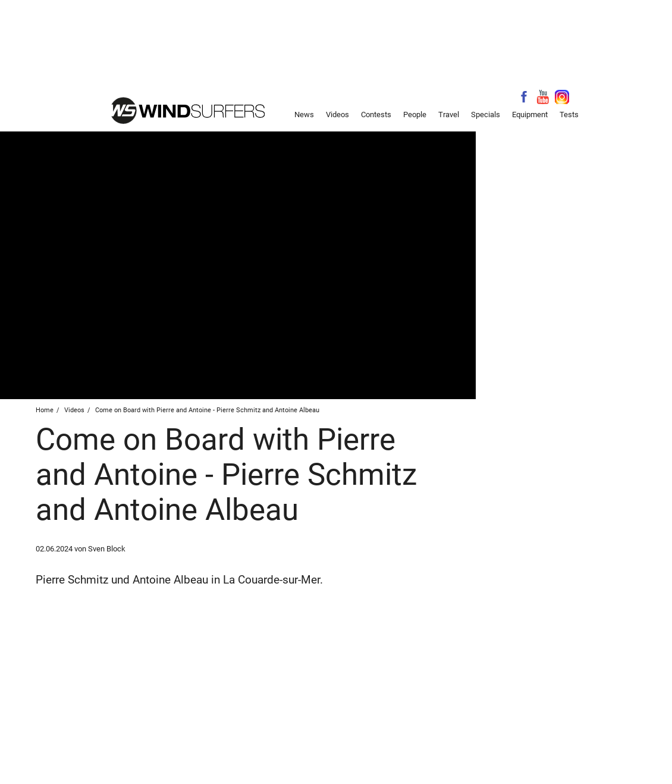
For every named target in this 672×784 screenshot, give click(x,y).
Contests (376, 115)
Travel (449, 115)
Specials (486, 115)
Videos (337, 115)
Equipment (530, 115)
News (304, 115)
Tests (569, 115)
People (415, 115)
